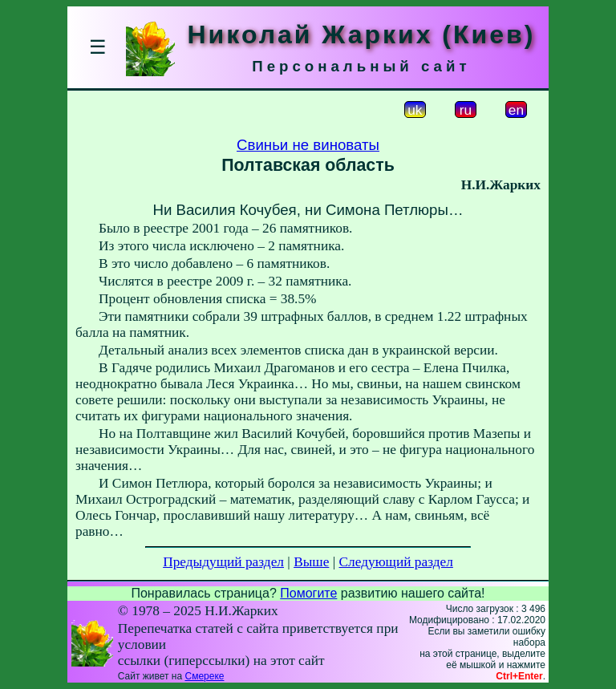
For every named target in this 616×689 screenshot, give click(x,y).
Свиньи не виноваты (308, 145)
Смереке (204, 676)
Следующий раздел (396, 562)
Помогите (308, 593)
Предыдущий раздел (223, 562)
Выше (311, 562)
